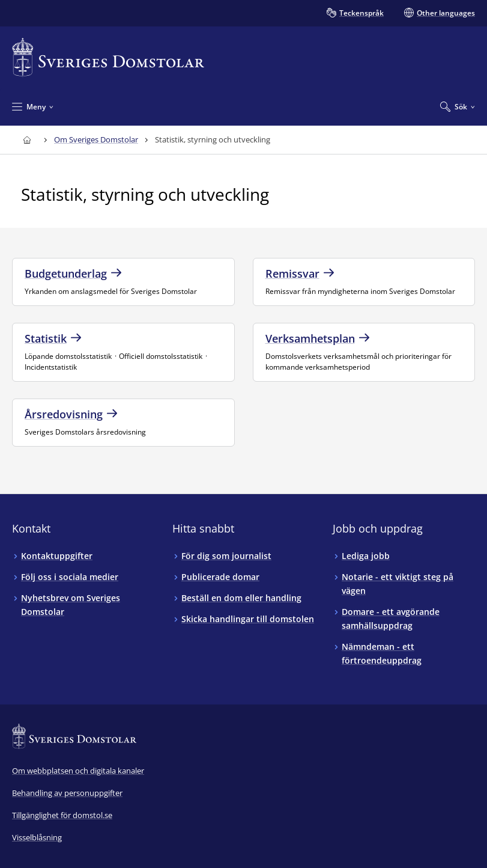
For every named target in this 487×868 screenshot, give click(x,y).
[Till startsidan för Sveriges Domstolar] (108, 57)
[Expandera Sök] (458, 106)
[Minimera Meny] (33, 106)
